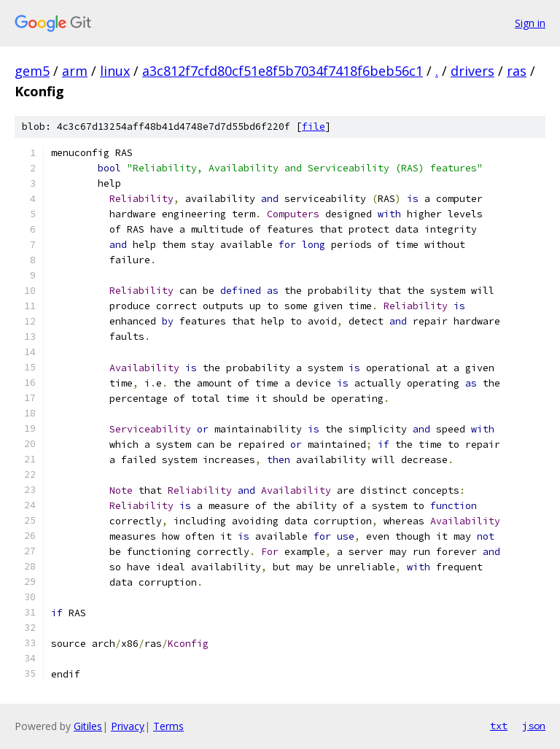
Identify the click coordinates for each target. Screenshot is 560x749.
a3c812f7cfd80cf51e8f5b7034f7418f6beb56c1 (283, 71)
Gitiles (88, 726)
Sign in (530, 23)
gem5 (32, 71)
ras (517, 71)
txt (499, 726)
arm (75, 71)
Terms (168, 726)
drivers (472, 71)
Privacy (128, 726)
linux (115, 71)
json (534, 726)
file (314, 127)
